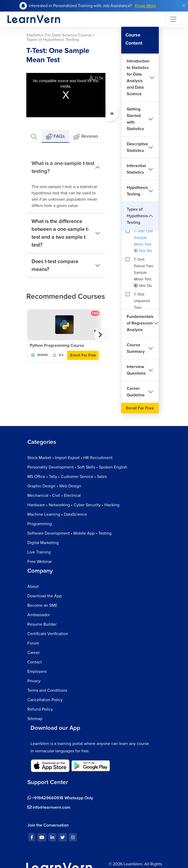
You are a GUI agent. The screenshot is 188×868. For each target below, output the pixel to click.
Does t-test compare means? (55, 265)
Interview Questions (136, 370)
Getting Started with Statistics (135, 119)
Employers (37, 672)
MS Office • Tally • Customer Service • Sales (67, 477)
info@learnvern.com (49, 807)
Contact (35, 662)
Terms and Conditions (47, 690)
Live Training (39, 552)
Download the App (45, 596)
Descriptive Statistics (137, 147)
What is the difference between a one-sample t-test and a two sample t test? (60, 233)
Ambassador (39, 615)
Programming (40, 524)
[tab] (34, 136)
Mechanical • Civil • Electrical (54, 496)
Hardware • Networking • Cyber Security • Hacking (73, 505)
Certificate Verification (48, 634)
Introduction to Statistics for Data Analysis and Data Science (138, 78)
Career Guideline (136, 392)
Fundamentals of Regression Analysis (140, 323)
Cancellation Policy (45, 700)
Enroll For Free (83, 355)
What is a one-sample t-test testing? (63, 167)
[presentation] (100, 335)
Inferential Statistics (136, 169)
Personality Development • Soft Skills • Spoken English (77, 467)
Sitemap (35, 719)
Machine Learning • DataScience (57, 514)
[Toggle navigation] (173, 19)
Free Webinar (40, 562)
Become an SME (42, 605)
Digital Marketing (43, 543)
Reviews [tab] (86, 137)
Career (34, 653)
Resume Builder (42, 624)
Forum (33, 643)
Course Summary (136, 348)
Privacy (34, 681)
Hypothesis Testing (137, 191)
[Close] (184, 6)
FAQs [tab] (55, 137)
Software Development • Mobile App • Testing (69, 533)
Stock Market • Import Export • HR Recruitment (70, 458)
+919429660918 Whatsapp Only (60, 798)
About (33, 587)
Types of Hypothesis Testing (137, 216)
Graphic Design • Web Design (54, 486)
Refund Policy (40, 709)
